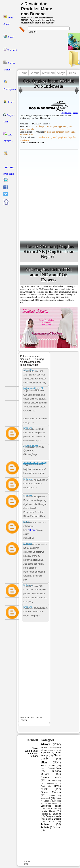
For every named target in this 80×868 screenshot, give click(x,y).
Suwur (9, 36)
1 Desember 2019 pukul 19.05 (35, 608)
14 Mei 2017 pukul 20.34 (33, 586)
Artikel (44, 748)
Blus (44, 762)
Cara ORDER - (8, 137)
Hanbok (52, 796)
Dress (72, 73)
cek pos (32, 530)
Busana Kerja (54, 768)
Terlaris (45, 827)
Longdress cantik (51, 806)
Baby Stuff (57, 748)
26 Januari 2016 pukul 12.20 (35, 523)
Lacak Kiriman (41, 246)
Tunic (58, 828)
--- (49, 195)
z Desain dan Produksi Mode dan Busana (37, 9)
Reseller (9, 102)
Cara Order (52, 781)
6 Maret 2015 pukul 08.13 (34, 447)
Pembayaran (10, 85)
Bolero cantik (48, 766)
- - (9, 171)
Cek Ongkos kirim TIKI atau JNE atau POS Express (49, 275)
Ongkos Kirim (9, 118)
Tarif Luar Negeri (69, 113)
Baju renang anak (51, 750)
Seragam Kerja (53, 816)
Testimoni (10, 49)
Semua (35, 73)
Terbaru (45, 824)
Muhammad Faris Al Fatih (33, 389)
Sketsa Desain (53, 819)
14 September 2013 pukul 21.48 (34, 391)
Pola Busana (52, 809)
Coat (43, 786)
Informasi (45, 798)
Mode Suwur (8, 20)
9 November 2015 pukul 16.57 (35, 480)
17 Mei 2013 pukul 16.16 (33, 371)
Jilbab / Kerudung (53, 801)
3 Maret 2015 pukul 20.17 (34, 429)
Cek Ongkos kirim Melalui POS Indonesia (49, 84)
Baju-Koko (45, 753)
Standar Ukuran (9, 66)
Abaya (61, 73)
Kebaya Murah (51, 803)
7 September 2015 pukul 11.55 (33, 465)
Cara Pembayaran (49, 783)
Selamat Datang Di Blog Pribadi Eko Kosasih (35, 463)
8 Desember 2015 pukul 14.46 (35, 497)
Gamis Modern (51, 792)
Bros (43, 768)
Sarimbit (57, 814)
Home (23, 73)
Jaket (58, 798)
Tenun (51, 822)
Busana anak (51, 777)
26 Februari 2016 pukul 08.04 (35, 544)
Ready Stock (48, 811)
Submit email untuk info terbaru (31, 753)
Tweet (35, 748)
